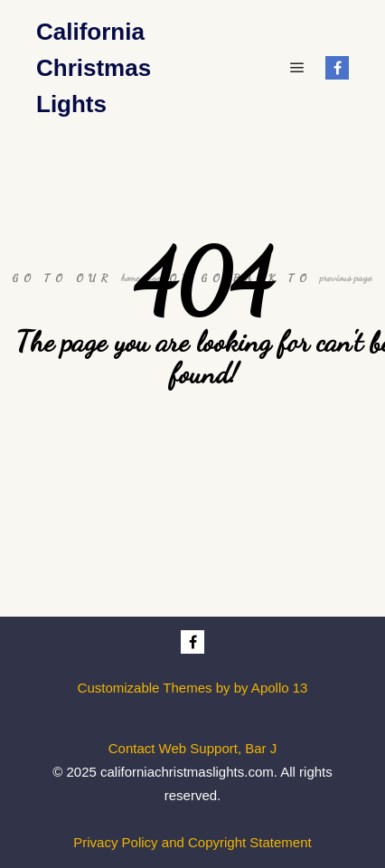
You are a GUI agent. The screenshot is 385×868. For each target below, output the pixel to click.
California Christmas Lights (94, 68)
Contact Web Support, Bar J (192, 748)
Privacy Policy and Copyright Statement (192, 842)
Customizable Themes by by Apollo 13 (193, 688)
